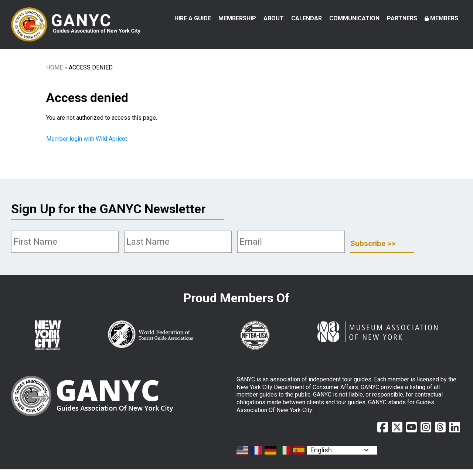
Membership (237, 18)
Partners (402, 18)
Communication (354, 18)
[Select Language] (342, 457)
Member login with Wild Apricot (87, 146)
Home (55, 74)
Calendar (307, 18)
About (274, 18)
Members (444, 18)
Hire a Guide (193, 18)
